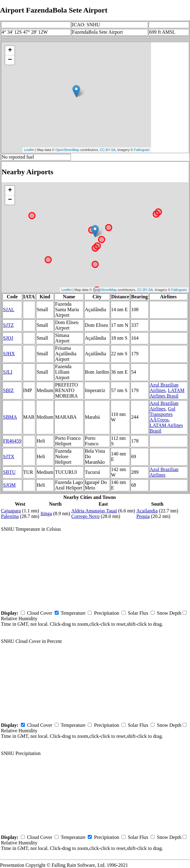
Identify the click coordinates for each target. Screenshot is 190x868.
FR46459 (12, 441)
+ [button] (10, 51)
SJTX (9, 457)
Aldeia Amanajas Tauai (94, 511)
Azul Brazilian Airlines (164, 388)
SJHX (9, 354)
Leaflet (29, 150)
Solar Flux (138, 613)
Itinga (46, 513)
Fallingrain (142, 150)
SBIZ (8, 390)
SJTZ (8, 325)
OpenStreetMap (68, 150)
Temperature (73, 613)
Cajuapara (11, 511)
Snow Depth (169, 613)
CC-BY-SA (108, 150)
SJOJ (8, 338)
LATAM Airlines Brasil (167, 393)
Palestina (10, 516)
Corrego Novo (85, 516)
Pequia (143, 516)
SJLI (8, 372)
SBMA (10, 417)
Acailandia (147, 511)
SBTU (9, 472)
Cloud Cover (40, 613)
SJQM (9, 485)
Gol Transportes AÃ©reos (163, 414)
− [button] (10, 60)
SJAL (9, 309)
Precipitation (107, 613)
